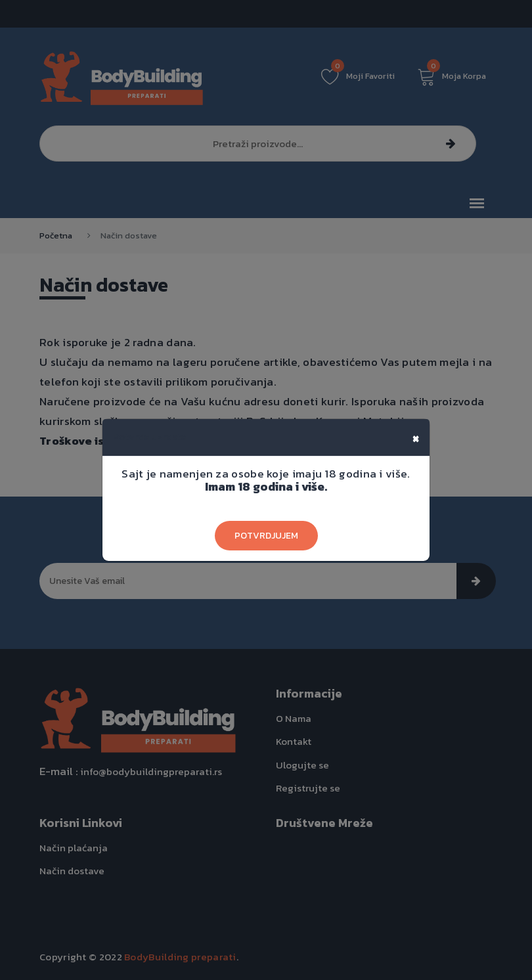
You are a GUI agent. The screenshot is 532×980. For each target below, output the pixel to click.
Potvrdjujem (266, 536)
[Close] (416, 437)
